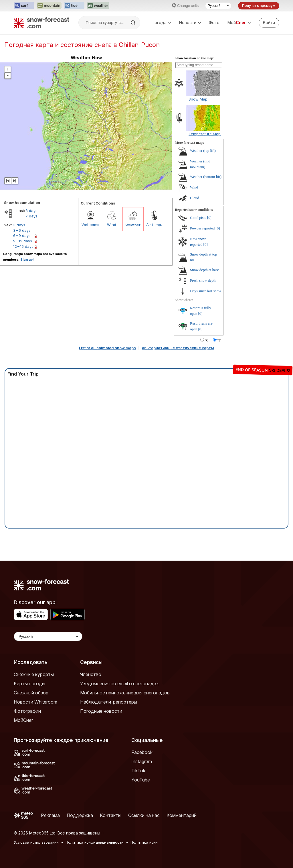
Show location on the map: (195, 58)
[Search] (134, 23)
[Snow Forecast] (41, 23)
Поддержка (80, 815)
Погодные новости (101, 711)
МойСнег (23, 720)
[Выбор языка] (218, 6)
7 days (31, 216)
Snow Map (198, 99)
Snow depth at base (204, 270)
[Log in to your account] (269, 23)
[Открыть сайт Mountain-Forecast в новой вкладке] (49, 6)
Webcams (90, 225)
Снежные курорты (34, 674)
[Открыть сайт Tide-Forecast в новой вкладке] (74, 6)
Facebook (142, 752)
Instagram (142, 761)
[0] (209, 218)
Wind (112, 225)
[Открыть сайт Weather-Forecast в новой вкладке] (98, 6)
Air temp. (154, 225)
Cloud (195, 198)
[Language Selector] (48, 636)
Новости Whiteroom (35, 702)
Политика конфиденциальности (95, 842)
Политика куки (144, 842)
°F (219, 340)
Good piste (198, 218)
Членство (91, 674)
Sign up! (27, 260)
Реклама (50, 815)
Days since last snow (206, 291)
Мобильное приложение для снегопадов (125, 693)
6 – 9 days (22, 235)
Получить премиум (259, 6)
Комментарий (182, 815)
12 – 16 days (23, 246)
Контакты (111, 815)
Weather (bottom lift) (206, 177)
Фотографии (27, 711)
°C (207, 340)
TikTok (138, 771)
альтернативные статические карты (178, 348)
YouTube (141, 780)
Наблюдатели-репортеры (109, 702)
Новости (190, 22)
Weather (133, 225)
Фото (214, 22)
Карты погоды (29, 684)
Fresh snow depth (203, 280)
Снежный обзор (31, 693)
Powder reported (202, 228)
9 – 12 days (23, 241)
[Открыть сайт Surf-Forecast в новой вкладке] (24, 6)
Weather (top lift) (203, 151)
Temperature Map (205, 134)
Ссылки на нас (144, 815)
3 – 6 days (22, 230)
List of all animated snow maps (107, 348)
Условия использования (36, 842)
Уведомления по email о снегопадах (119, 684)
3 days (31, 211)
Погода (161, 22)
